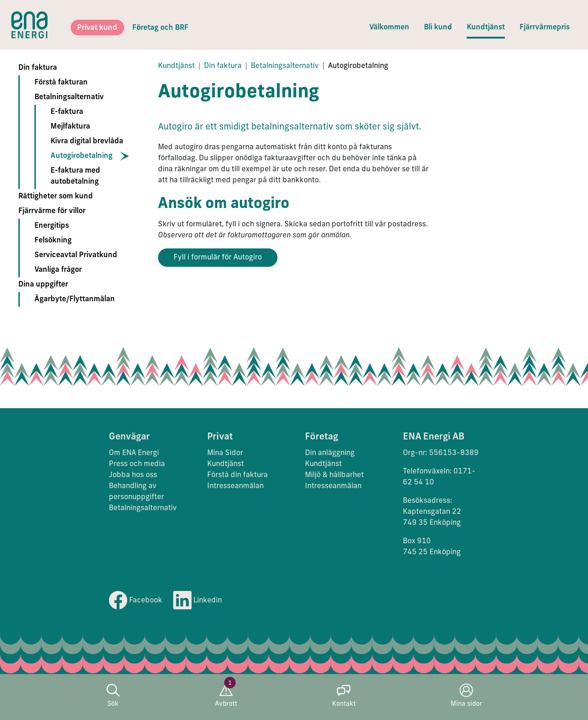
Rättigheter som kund (56, 197)
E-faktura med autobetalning (75, 176)
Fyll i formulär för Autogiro (218, 258)
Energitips (52, 226)
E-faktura (67, 112)
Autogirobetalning (82, 156)
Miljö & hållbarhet (334, 475)
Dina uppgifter (43, 285)
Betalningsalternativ (69, 97)
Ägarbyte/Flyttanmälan (75, 299)
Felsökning (53, 241)
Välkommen (389, 28)
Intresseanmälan (235, 486)
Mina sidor (466, 695)
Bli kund (438, 28)
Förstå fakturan (61, 83)
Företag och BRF (160, 28)
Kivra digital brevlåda (87, 141)
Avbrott (226, 695)
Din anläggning (330, 453)
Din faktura (38, 68)
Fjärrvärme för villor (52, 211)
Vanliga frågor (58, 270)
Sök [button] (113, 695)
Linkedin (198, 601)
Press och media (137, 464)
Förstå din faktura (237, 475)
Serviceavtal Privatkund (76, 255)
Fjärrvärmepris (545, 28)
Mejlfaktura (70, 127)
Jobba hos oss (133, 475)
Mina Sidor (225, 453)
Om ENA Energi (134, 453)
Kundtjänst (486, 28)
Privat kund (97, 28)
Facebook (136, 601)
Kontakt (344, 695)
